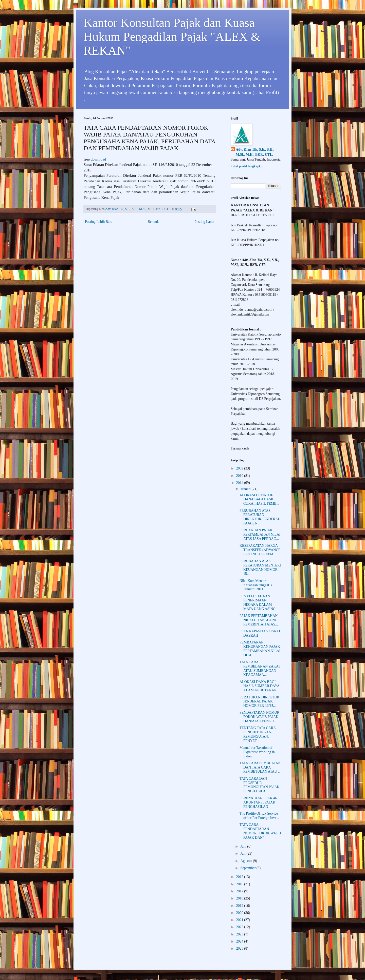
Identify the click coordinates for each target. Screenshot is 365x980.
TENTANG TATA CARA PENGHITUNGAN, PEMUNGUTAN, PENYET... (258, 734)
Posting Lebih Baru (99, 222)
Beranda (153, 222)
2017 (240, 891)
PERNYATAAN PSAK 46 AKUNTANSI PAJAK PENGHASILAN (258, 802)
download (98, 159)
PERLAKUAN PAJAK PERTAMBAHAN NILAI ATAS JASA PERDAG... (260, 534)
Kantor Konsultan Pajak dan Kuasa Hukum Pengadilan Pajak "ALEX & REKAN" (172, 37)
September (248, 868)
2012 (240, 877)
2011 (240, 483)
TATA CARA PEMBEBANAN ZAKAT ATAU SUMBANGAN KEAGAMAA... (260, 668)
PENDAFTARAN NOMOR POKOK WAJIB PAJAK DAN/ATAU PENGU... (259, 717)
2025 (240, 948)
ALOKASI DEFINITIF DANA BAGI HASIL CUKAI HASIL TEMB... (259, 499)
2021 (240, 920)
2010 (240, 476)
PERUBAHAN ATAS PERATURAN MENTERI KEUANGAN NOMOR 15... (260, 567)
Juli (243, 854)
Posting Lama (204, 222)
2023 (240, 934)
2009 (240, 468)
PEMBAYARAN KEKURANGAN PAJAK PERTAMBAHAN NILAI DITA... (260, 649)
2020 (240, 913)
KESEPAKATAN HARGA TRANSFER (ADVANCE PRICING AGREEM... (260, 550)
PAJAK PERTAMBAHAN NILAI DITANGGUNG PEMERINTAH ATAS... (259, 620)
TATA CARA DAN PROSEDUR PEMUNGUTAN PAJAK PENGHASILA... (260, 785)
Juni (244, 846)
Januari (246, 489)
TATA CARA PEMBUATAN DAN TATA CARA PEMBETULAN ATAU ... (260, 767)
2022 (240, 927)
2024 (240, 941)
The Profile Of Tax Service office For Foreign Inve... (259, 816)
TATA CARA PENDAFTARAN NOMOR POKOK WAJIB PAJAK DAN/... (260, 831)
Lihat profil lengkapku (247, 166)
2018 (240, 898)
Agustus (247, 861)
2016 (240, 884)
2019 (240, 906)
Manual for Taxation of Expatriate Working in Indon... (257, 752)
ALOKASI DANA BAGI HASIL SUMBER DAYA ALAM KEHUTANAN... (259, 686)
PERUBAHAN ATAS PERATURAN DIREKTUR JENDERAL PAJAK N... (260, 517)
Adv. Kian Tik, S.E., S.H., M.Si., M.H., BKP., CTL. (255, 152)
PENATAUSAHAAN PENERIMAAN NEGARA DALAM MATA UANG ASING (258, 603)
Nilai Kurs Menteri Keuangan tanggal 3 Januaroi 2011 (256, 585)
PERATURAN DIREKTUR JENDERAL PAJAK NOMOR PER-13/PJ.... (259, 702)
